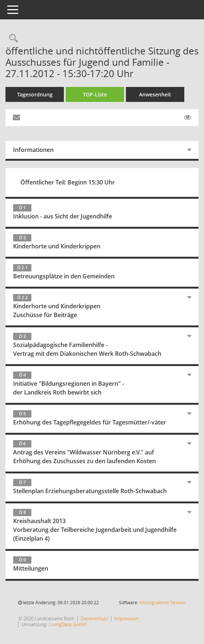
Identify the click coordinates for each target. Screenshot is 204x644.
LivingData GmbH (68, 624)
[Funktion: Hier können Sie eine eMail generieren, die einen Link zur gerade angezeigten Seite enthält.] (16, 118)
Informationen (33, 150)
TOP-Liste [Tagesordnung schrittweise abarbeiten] (95, 94)
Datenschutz (94, 618)
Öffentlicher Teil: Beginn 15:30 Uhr (68, 182)
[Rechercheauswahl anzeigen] (12, 39)
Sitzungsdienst (163, 603)
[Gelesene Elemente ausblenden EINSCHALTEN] (188, 118)
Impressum (127, 618)
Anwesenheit (155, 94)
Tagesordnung (35, 94)
